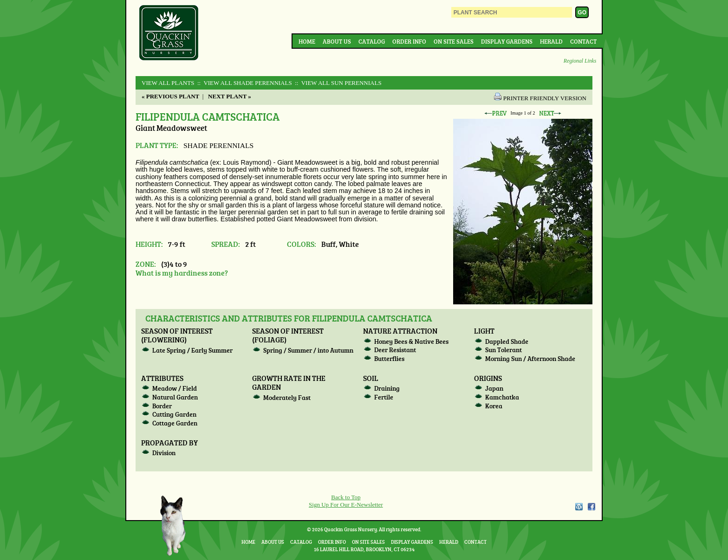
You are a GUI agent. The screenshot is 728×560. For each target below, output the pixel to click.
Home (307, 41)
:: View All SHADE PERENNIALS (244, 83)
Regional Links (580, 61)
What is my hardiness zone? (182, 273)
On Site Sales (454, 41)
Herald (551, 41)
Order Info (409, 41)
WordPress (578, 507)
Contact (583, 41)
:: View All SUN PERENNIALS (338, 83)
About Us (337, 41)
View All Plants (168, 83)
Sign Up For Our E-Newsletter (346, 505)
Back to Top (346, 497)
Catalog (372, 41)
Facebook (591, 507)
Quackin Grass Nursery (169, 33)
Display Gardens (507, 41)
